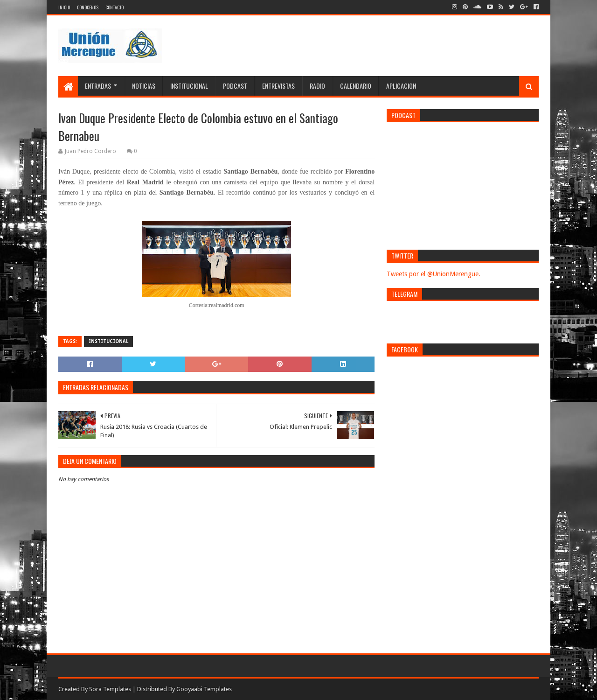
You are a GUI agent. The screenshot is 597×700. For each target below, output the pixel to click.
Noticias (144, 86)
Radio (317, 86)
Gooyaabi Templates (204, 689)
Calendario (356, 86)
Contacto (115, 7)
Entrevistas (278, 86)
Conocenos (88, 7)
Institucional (189, 86)
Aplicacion (401, 86)
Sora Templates (110, 689)
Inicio (64, 7)
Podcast (235, 86)
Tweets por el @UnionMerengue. (434, 274)
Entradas (98, 86)
